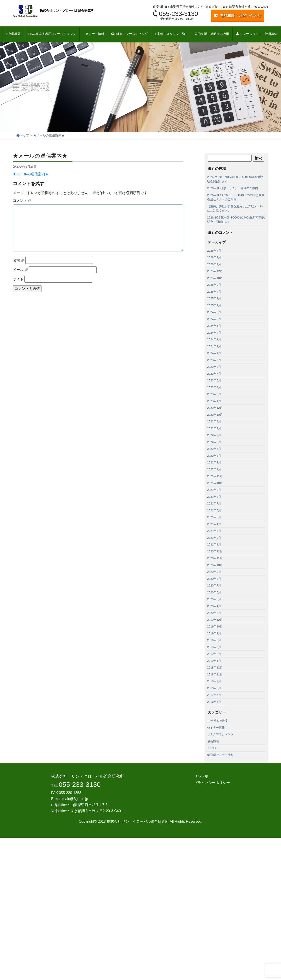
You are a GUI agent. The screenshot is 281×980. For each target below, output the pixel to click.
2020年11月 (215, 558)
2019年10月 (215, 626)
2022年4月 (214, 449)
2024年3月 (214, 339)
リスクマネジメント (220, 734)
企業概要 (13, 34)
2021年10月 (215, 483)
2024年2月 (214, 346)
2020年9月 (214, 572)
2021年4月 (214, 524)
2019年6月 (214, 640)
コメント (22, 200)
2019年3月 (214, 647)
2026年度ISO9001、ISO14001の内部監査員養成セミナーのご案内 (236, 197)
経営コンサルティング (130, 34)
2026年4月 (214, 251)
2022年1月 (214, 469)
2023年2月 (214, 394)
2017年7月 (214, 695)
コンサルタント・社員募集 (257, 34)
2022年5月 (214, 442)
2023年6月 (214, 380)
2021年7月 (214, 503)
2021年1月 (214, 544)
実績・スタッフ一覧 (170, 34)
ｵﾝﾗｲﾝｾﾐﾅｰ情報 (217, 721)
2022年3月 (214, 456)
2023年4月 (214, 387)
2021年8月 (214, 497)
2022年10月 (215, 415)
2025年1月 (214, 305)
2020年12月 (215, 551)
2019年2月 (214, 654)
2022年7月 (214, 435)
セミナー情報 (94, 34)
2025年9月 (214, 285)
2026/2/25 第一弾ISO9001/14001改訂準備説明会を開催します (236, 220)
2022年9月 (214, 421)
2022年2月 (214, 462)
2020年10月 (215, 565)
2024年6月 (214, 319)
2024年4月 (214, 333)
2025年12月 (215, 271)
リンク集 (201, 777)
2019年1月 (214, 661)
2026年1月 (214, 264)
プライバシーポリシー (212, 783)
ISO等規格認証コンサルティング (52, 34)
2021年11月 (215, 476)
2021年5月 (214, 517)
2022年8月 (214, 428)
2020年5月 (214, 599)
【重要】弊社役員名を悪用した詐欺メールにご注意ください (235, 209)
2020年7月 (214, 585)
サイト (18, 279)
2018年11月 (215, 674)
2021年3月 (214, 531)
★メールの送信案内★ (31, 174)
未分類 (212, 748)
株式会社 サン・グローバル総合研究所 (53, 11)
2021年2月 (214, 538)
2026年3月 (214, 257)
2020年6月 (214, 592)
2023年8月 (214, 367)
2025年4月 (214, 292)
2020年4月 (214, 606)
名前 (19, 260)
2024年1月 (214, 353)
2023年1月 (214, 401)
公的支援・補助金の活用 (211, 34)
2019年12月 (215, 620)
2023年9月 (214, 360)
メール (20, 270)
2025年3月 (214, 298)
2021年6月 (214, 510)
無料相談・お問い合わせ (238, 16)
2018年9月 (214, 681)
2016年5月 (214, 702)
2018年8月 (214, 688)
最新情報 (213, 741)
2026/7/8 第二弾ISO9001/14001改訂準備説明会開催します (235, 179)
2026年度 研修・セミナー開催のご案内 (233, 188)
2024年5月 (214, 326)
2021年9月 (214, 490)
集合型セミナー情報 (220, 755)
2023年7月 (214, 374)
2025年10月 (215, 278)
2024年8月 (214, 312)
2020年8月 (214, 579)
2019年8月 (214, 633)
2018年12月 (215, 667)
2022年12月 (215, 408)
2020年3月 (214, 613)
